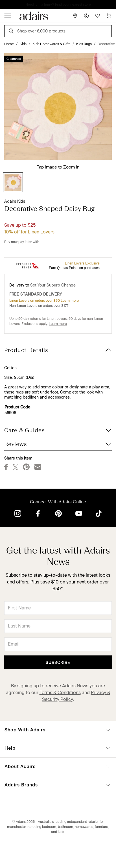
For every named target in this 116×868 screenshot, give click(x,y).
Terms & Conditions (60, 693)
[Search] (12, 32)
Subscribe (58, 663)
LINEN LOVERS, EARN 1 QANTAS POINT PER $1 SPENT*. (62, 5)
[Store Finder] (75, 16)
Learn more (70, 301)
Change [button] (68, 285)
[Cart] (109, 16)
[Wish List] (98, 16)
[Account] (86, 16)
